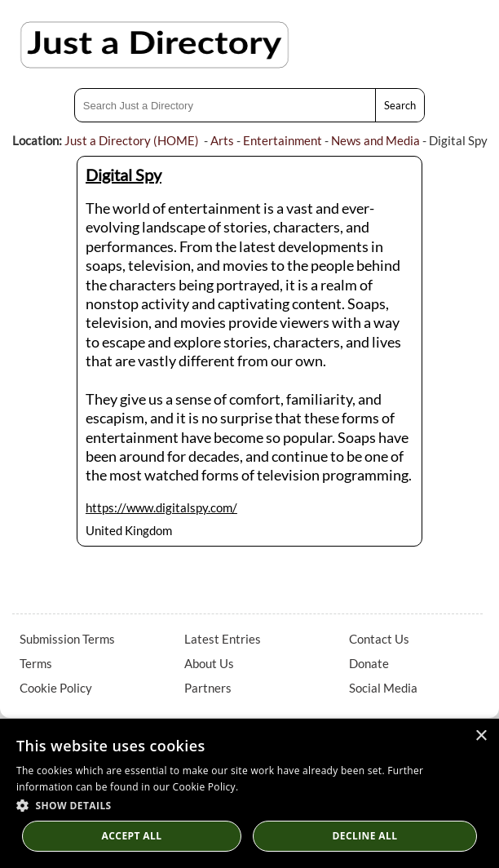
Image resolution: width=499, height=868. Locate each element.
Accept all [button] (132, 836)
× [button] (481, 736)
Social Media (383, 688)
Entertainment (283, 140)
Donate (369, 663)
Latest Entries (223, 639)
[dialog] (249, 793)
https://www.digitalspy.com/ (161, 507)
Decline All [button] (365, 836)
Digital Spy (124, 175)
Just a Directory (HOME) (132, 140)
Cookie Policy (56, 688)
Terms (36, 663)
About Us (209, 663)
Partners (208, 688)
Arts (222, 140)
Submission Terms (67, 639)
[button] (249, 805)
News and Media (375, 140)
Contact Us (379, 639)
